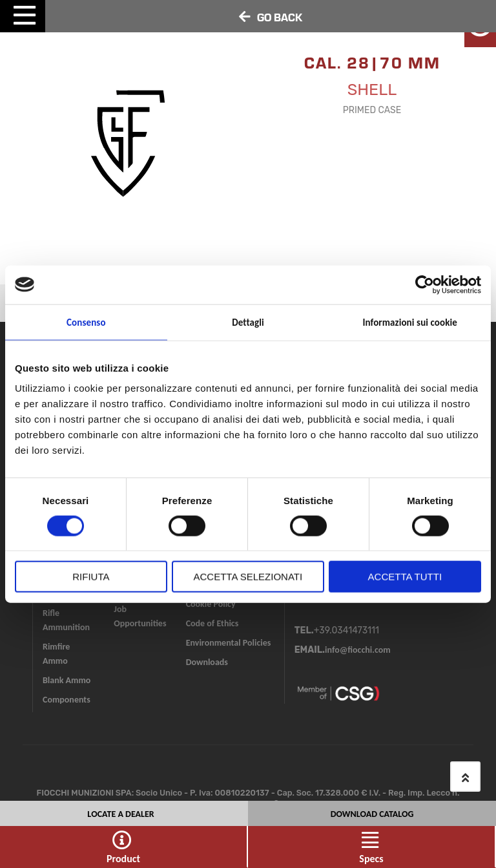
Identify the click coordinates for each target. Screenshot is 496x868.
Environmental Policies (229, 643)
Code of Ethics (212, 623)
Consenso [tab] (86, 322)
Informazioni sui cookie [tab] (410, 322)
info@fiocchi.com (358, 650)
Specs (371, 859)
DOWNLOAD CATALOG (372, 812)
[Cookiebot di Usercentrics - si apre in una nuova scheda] (425, 284)
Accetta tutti (405, 577)
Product (123, 859)
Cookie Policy (211, 604)
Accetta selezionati (248, 577)
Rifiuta (91, 577)
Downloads (207, 662)
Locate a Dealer (120, 812)
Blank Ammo (67, 680)
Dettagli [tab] (248, 322)
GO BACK (280, 17)
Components (67, 700)
